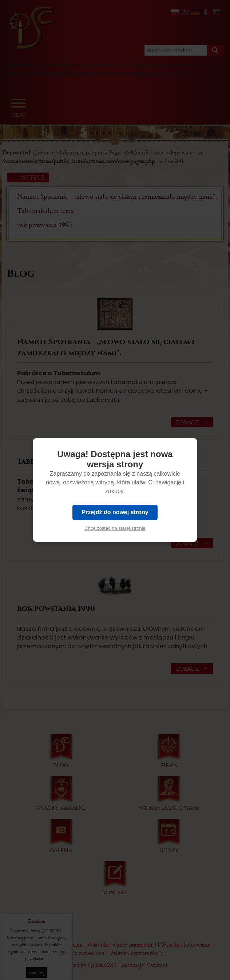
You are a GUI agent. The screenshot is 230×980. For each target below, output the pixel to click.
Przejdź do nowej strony (115, 512)
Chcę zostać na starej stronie (115, 528)
